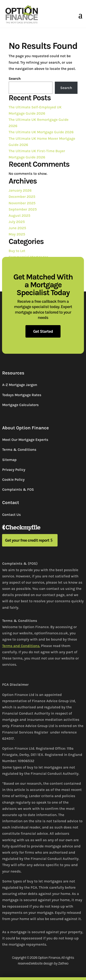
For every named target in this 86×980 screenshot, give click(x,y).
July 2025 (17, 222)
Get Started (43, 331)
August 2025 (20, 215)
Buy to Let (17, 251)
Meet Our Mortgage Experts (25, 440)
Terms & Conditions (19, 450)
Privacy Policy (14, 470)
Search (15, 79)
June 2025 (17, 228)
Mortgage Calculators (20, 405)
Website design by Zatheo (49, 963)
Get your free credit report (27, 540)
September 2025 (23, 209)
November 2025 (22, 203)
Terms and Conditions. (21, 646)
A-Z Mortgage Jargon (20, 385)
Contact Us (11, 515)
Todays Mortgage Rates (22, 395)
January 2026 (20, 190)
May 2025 (17, 234)
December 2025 (22, 197)
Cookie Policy (13, 480)
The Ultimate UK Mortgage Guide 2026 (41, 132)
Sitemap (9, 460)
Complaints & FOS (18, 489)
